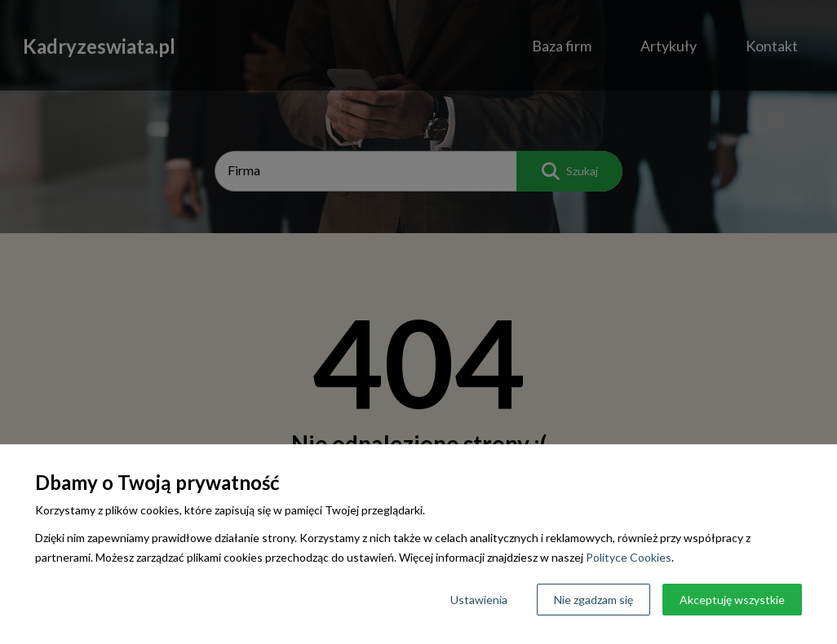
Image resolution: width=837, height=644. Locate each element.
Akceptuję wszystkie (732, 600)
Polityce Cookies (629, 557)
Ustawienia (479, 600)
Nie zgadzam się (593, 600)
